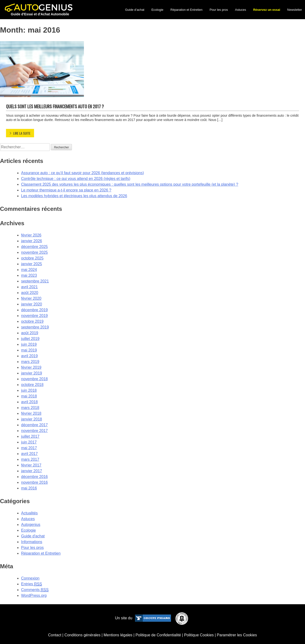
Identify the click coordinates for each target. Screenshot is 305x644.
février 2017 (31, 465)
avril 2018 (29, 402)
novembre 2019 (34, 316)
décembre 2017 (34, 425)
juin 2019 (29, 344)
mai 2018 (29, 396)
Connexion (30, 578)
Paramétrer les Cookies (237, 635)
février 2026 (31, 235)
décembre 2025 (34, 247)
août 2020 (30, 293)
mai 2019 (29, 350)
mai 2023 (29, 275)
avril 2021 (29, 287)
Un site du (143, 618)
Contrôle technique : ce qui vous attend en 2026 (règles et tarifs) (76, 179)
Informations (32, 542)
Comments (35, 590)
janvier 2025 (32, 264)
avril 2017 (29, 454)
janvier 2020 (32, 304)
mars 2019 (30, 362)
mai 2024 (29, 270)
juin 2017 (29, 442)
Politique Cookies (199, 635)
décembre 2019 (34, 310)
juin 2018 (29, 390)
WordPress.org (34, 595)
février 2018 (31, 413)
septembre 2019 (35, 327)
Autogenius (31, 525)
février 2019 (31, 367)
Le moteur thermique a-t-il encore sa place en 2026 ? (66, 190)
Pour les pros (219, 10)
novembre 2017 (34, 431)
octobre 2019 (32, 321)
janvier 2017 (32, 471)
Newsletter (295, 10)
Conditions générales (82, 635)
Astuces (240, 10)
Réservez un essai (267, 10)
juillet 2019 (30, 339)
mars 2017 (30, 459)
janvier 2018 (32, 419)
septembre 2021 (35, 281)
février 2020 (31, 298)
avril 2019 (29, 356)
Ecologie (157, 10)
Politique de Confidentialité (158, 635)
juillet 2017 (30, 436)
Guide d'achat (33, 536)
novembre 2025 (34, 252)
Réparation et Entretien (187, 10)
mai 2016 (29, 488)
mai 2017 (29, 448)
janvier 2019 (32, 373)
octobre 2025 (32, 258)
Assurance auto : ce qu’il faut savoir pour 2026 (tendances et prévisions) (82, 173)
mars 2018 (30, 408)
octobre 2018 (32, 385)
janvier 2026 (32, 241)
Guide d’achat (135, 10)
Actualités (29, 513)
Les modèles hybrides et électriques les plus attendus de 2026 (74, 196)
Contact (55, 635)
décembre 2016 (34, 477)
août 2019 (30, 333)
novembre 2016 (34, 482)
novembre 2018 (34, 379)
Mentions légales (118, 635)
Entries (32, 584)
